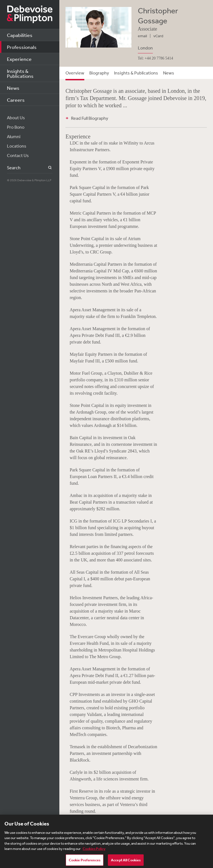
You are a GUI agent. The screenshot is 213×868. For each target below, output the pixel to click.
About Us (16, 118)
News (13, 88)
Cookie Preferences (85, 862)
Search (47, 168)
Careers (16, 100)
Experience (19, 59)
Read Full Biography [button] (90, 118)
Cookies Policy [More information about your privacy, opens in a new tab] (94, 851)
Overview (75, 73)
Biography (99, 73)
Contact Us (18, 155)
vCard (158, 36)
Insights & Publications (20, 73)
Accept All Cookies (126, 862)
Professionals (22, 47)
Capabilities (20, 35)
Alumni (14, 136)
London (145, 48)
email (142, 36)
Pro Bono (16, 127)
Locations (17, 146)
